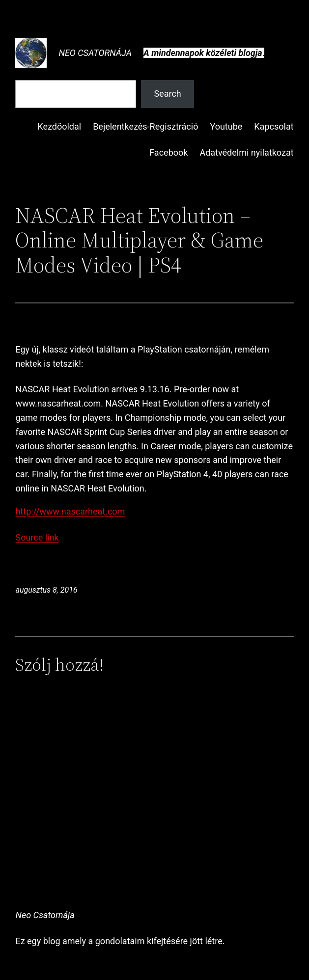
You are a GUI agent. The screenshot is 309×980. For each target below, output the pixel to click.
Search (167, 94)
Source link (37, 537)
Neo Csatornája (95, 53)
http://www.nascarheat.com (70, 511)
